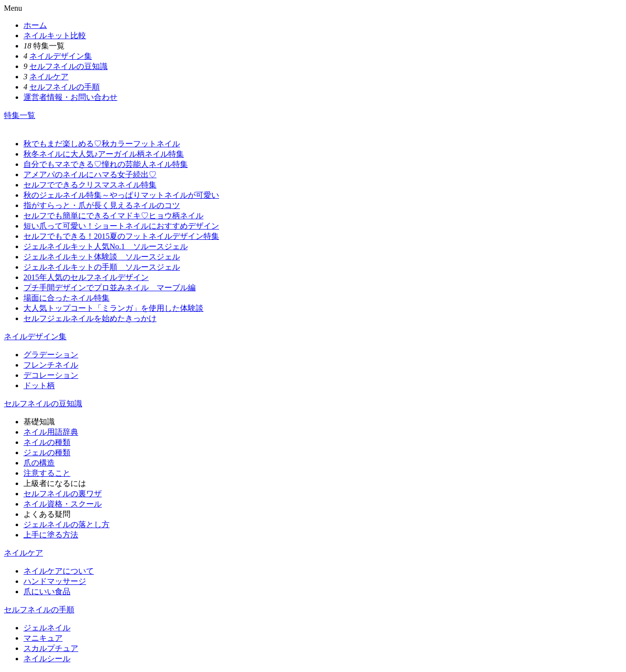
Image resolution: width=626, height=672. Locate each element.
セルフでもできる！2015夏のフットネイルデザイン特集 (121, 236)
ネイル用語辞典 (51, 432)
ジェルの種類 (47, 452)
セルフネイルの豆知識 (68, 66)
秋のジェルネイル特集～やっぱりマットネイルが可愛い (121, 195)
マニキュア (43, 638)
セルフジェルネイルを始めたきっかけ (90, 318)
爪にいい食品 (47, 591)
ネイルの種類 (47, 442)
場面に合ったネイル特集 (67, 298)
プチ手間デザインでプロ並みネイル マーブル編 (110, 288)
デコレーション (51, 375)
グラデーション (51, 355)
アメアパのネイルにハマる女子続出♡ (90, 174)
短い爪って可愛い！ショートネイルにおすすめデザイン (121, 226)
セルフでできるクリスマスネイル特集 (90, 185)
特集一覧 (20, 115)
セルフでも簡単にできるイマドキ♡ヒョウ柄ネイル (113, 216)
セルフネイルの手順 (65, 87)
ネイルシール (47, 659)
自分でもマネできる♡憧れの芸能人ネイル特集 (106, 164)
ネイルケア (49, 77)
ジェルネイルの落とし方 (67, 524)
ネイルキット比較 (55, 35)
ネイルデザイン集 (61, 56)
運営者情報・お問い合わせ (70, 97)
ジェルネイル (47, 628)
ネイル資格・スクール (63, 504)
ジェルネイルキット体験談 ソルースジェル (102, 257)
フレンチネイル (51, 365)
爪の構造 (39, 463)
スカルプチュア (51, 648)
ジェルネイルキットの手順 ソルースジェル (102, 267)
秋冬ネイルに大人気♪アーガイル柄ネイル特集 (104, 154)
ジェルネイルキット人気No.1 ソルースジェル (106, 246)
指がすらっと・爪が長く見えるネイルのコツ (102, 205)
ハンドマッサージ (55, 581)
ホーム (35, 25)
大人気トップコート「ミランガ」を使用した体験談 (113, 308)
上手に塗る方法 (51, 535)
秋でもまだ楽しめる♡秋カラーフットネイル (102, 144)
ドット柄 (39, 385)
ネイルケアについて (59, 571)
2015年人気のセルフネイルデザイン (86, 277)
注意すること (47, 473)
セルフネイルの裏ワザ (63, 494)
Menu (13, 8)
